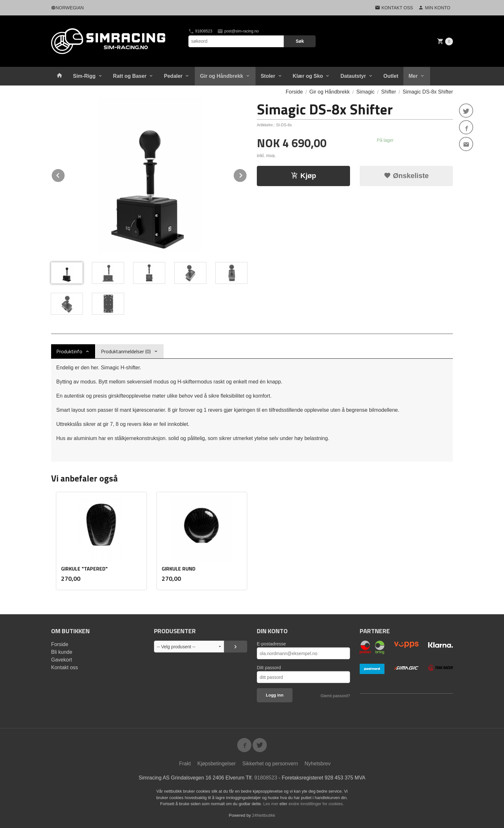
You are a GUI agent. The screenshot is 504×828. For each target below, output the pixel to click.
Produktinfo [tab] (69, 351)
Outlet (391, 76)
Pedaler (173, 76)
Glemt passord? (335, 696)
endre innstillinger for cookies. (316, 804)
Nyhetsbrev (318, 764)
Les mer (271, 804)
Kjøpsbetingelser (216, 764)
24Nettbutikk (264, 815)
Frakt (185, 764)
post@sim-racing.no (238, 31)
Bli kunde (62, 652)
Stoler (268, 76)
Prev (65, 174)
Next (247, 174)
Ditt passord (269, 668)
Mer (413, 76)
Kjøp (304, 176)
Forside (294, 92)
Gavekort (62, 660)
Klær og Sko (308, 76)
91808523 (200, 31)
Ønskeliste (406, 176)
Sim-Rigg (84, 76)
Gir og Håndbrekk (221, 76)
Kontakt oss (65, 667)
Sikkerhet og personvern (270, 764)
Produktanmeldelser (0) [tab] (126, 351)
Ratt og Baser (130, 76)
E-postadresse (271, 644)
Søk (300, 41)
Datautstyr (353, 76)
